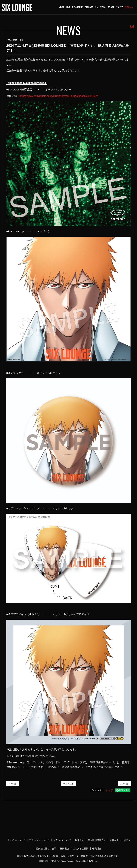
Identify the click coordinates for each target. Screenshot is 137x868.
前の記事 (13, 784)
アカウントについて (39, 840)
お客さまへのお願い (120, 840)
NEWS (61, 7)
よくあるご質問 (81, 849)
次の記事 (125, 784)
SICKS (129, 7)
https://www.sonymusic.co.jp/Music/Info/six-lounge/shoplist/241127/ (59, 96)
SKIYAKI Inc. (92, 861)
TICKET (120, 7)
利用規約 (79, 840)
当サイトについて (16, 840)
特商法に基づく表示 (46, 849)
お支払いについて (62, 840)
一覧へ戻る (68, 784)
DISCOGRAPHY (92, 7)
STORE (111, 7)
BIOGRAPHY (77, 7)
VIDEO (103, 7)
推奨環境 (64, 849)
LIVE (68, 7)
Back (132, 26)
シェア (110, 790)
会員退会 (97, 849)
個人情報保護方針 (97, 840)
